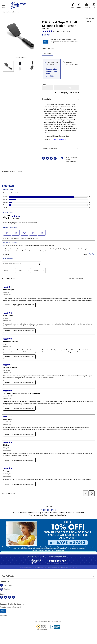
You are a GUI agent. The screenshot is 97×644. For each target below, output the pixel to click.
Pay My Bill (4, 615)
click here (64, 515)
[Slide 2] (32, 66)
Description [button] (47, 99)
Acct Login (87, 6)
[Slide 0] (8, 66)
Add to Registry (63, 93)
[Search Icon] (4, 12)
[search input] (48, 12)
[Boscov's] (19, 5)
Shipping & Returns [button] (50, 148)
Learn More (54, 44)
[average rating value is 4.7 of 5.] (49, 31)
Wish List (76, 93)
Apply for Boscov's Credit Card (10, 607)
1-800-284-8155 (70, 162)
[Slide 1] (20, 66)
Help (73, 6)
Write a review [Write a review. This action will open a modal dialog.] (65, 31)
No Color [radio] (48, 53)
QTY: (44, 85)
